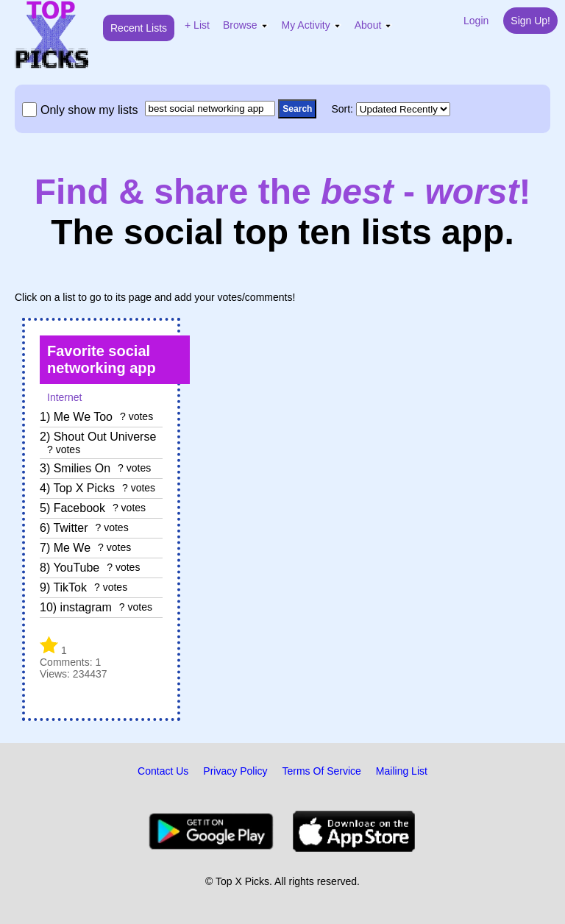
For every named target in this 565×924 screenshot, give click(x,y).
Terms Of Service (322, 771)
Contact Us (163, 771)
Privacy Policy (235, 771)
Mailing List (402, 771)
